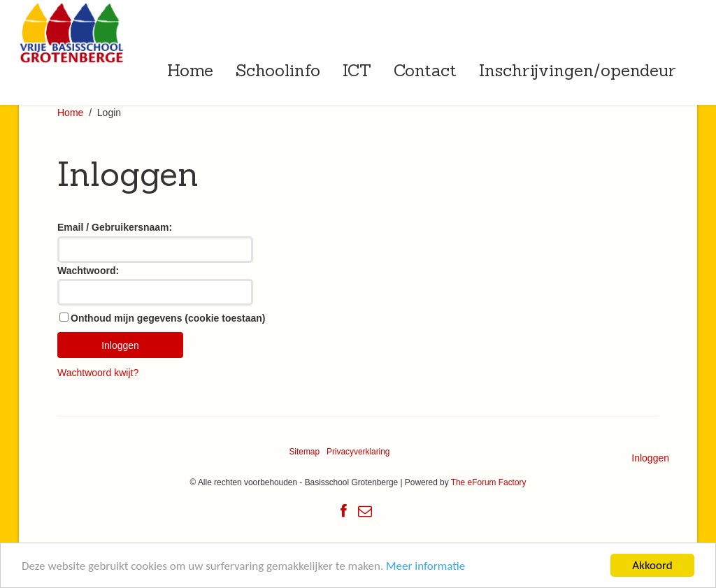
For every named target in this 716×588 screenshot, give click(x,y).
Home (190, 70)
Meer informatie (425, 566)
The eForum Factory (489, 482)
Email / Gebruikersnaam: (115, 227)
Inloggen (650, 458)
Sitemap (304, 452)
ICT (357, 70)
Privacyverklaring (358, 452)
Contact (425, 70)
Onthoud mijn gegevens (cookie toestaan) (168, 318)
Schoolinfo (278, 70)
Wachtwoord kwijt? (98, 373)
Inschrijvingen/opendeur (578, 70)
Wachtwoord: (88, 271)
